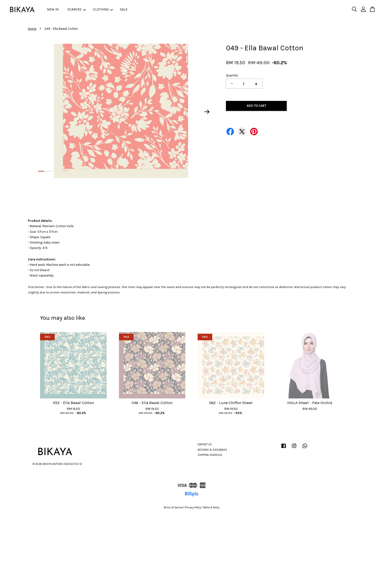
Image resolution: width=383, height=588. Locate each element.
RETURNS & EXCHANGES (212, 450)
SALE (124, 9)
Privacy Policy (193, 508)
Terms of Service (173, 508)
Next (207, 112)
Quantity (232, 75)
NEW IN (53, 9)
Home (32, 29)
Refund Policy (211, 508)
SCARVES (77, 9)
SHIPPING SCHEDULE (210, 455)
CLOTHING (103, 9)
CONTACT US (205, 444)
